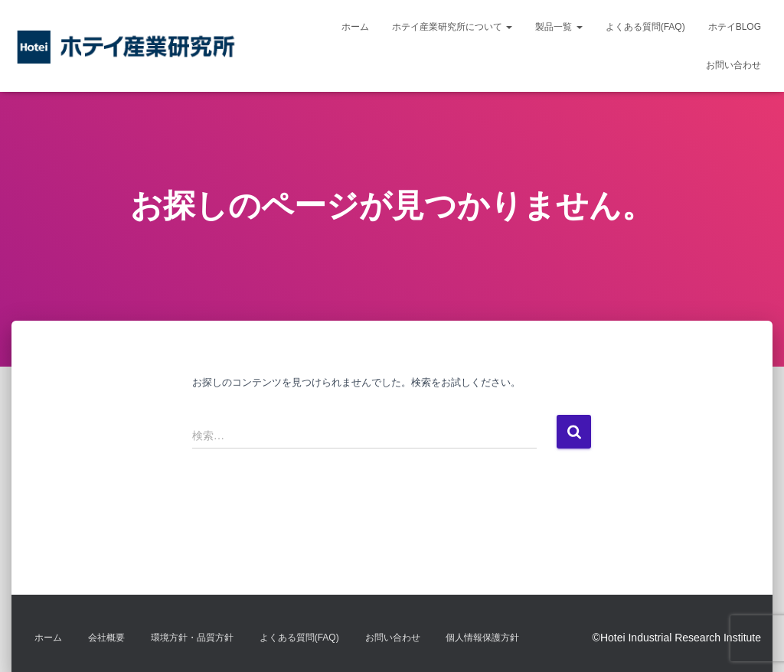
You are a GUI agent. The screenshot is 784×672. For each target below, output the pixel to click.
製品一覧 (559, 27)
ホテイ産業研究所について (452, 27)
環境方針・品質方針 (192, 638)
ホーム (355, 27)
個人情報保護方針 (482, 638)
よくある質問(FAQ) (645, 27)
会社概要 (106, 638)
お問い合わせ (733, 65)
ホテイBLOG (735, 27)
